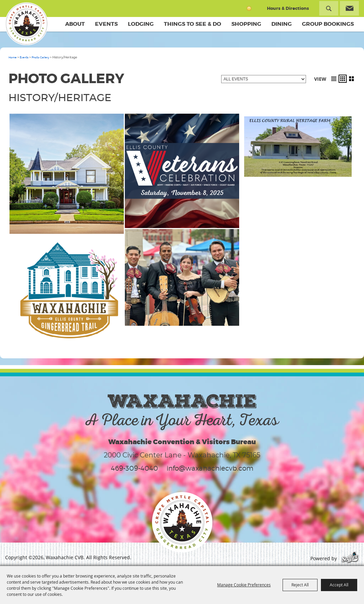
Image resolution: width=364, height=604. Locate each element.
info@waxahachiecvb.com (210, 468)
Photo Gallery (40, 57)
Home (13, 57)
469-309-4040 (135, 468)
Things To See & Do (193, 24)
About (75, 24)
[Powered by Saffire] (350, 558)
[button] (334, 79)
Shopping (246, 24)
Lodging (141, 24)
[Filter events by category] (264, 79)
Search (329, 8)
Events (106, 24)
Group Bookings (328, 24)
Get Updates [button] (349, 8)
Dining (282, 24)
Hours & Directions (288, 8)
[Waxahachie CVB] (26, 24)
